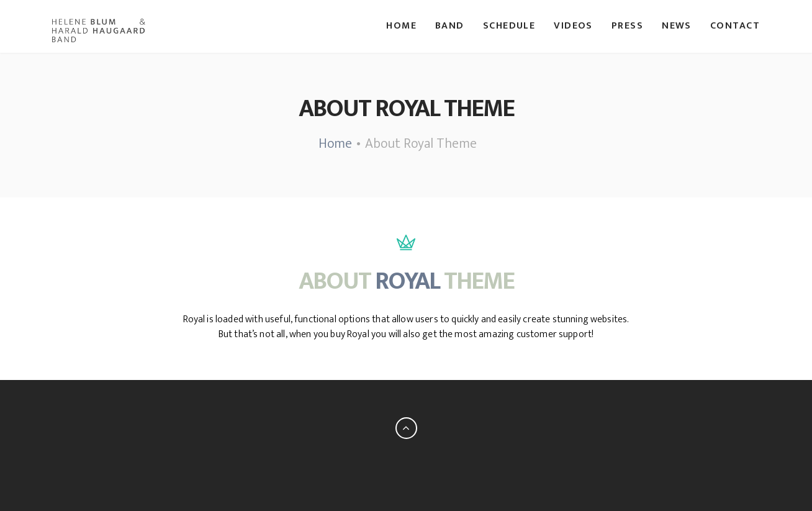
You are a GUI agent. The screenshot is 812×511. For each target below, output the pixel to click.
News (677, 26)
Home (401, 26)
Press (627, 26)
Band (450, 26)
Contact (735, 26)
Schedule (509, 26)
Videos (573, 26)
